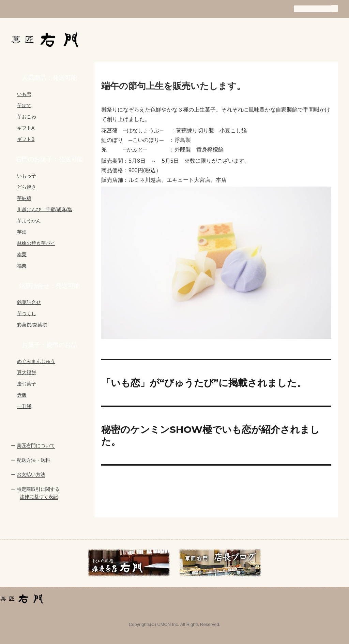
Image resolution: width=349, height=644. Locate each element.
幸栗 (22, 254)
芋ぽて (24, 105)
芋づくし (27, 313)
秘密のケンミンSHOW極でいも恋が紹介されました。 (210, 435)
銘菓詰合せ (29, 302)
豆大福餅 (27, 372)
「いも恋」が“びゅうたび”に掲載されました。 (204, 383)
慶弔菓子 (27, 384)
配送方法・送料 (33, 460)
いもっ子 (27, 176)
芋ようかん (29, 221)
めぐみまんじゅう (36, 361)
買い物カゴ (313, 40)
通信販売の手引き (267, 40)
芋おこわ (27, 117)
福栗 (22, 266)
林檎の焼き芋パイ (36, 243)
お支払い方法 (31, 474)
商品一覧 (224, 40)
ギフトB (26, 139)
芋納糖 (24, 198)
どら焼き (27, 187)
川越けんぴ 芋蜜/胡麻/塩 (45, 209)
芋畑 (22, 232)
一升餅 (24, 406)
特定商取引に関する (38, 489)
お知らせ (139, 40)
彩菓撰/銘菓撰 (32, 325)
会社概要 (181, 40)
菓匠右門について (36, 445)
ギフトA (26, 128)
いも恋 (24, 94)
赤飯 (22, 395)
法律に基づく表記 (39, 497)
